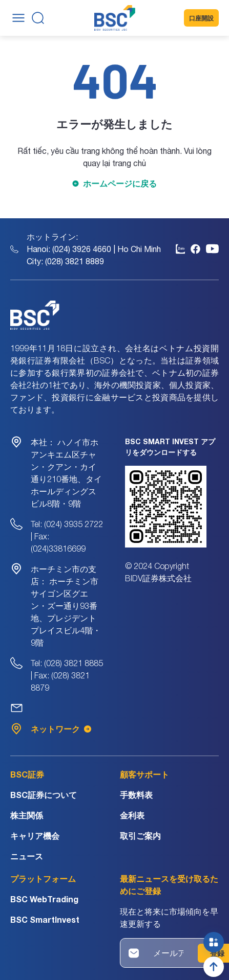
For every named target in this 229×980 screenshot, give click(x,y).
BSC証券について (44, 795)
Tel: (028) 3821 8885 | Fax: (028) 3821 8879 (67, 675)
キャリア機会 (35, 836)
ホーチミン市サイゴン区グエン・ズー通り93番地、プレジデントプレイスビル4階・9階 (66, 606)
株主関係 (27, 815)
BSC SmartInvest (45, 919)
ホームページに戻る (120, 183)
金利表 (132, 815)
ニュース (27, 856)
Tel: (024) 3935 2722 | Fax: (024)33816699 (67, 536)
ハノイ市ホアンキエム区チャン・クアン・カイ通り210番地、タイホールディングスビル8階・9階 (66, 473)
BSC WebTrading (44, 899)
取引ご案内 (140, 836)
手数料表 (136, 795)
